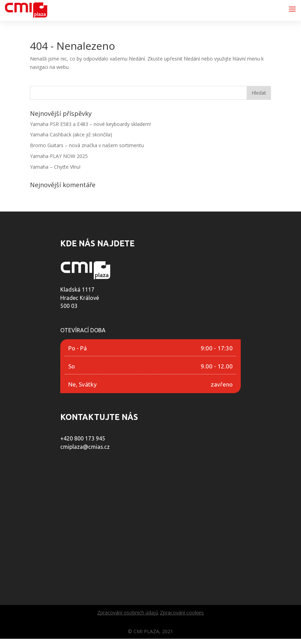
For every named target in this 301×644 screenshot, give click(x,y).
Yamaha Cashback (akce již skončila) (71, 134)
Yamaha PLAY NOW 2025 (59, 156)
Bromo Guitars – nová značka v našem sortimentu (87, 145)
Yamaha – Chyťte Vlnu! (55, 167)
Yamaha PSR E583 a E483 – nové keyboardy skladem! (90, 124)
